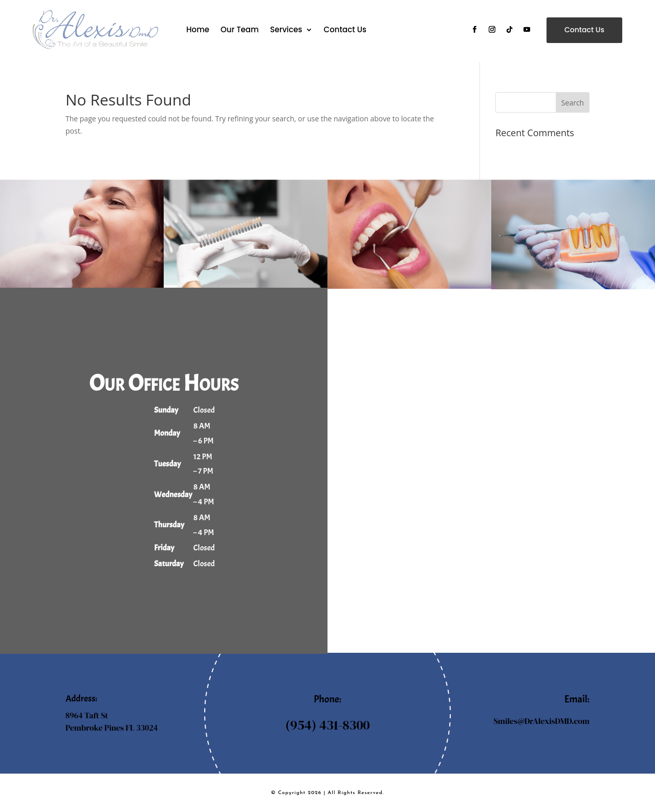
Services (286, 29)
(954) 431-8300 (327, 725)
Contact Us (345, 29)
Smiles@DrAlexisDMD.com (542, 721)
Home (198, 29)
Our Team (240, 29)
